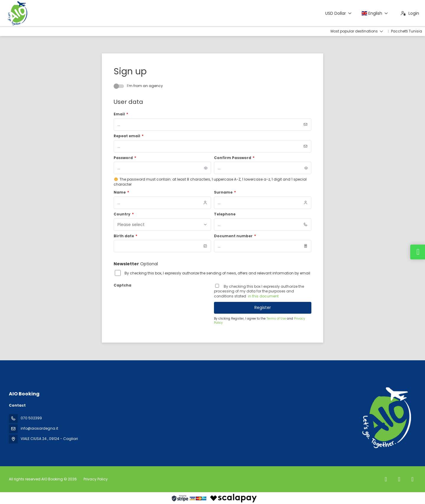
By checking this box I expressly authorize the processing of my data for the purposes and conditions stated (259, 291)
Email (121, 114)
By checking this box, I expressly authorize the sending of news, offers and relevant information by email (217, 273)
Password (125, 158)
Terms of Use (277, 319)
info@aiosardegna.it (39, 428)
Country (124, 214)
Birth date (125, 236)
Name (121, 192)
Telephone (225, 214)
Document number (235, 236)
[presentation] (158, 301)
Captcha (122, 285)
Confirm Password (234, 158)
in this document (263, 296)
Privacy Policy (96, 479)
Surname (225, 192)
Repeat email (129, 136)
